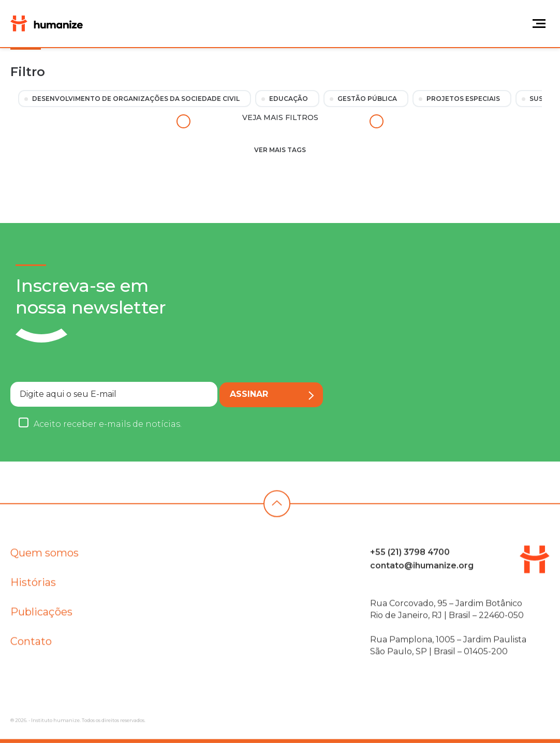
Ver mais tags (280, 150)
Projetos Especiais (463, 99)
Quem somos (45, 556)
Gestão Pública (367, 99)
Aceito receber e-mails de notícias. (108, 424)
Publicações (41, 615)
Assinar (272, 394)
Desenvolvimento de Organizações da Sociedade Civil (136, 99)
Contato (31, 645)
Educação (289, 99)
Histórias (33, 586)
